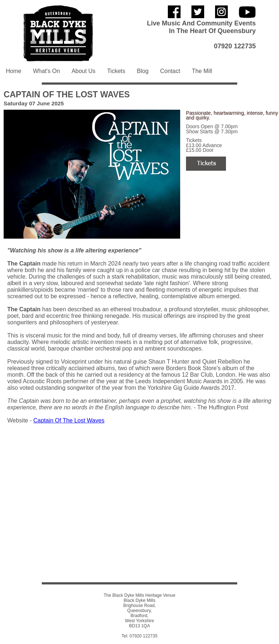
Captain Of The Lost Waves (69, 420)
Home (14, 71)
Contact (170, 71)
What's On (46, 71)
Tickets (116, 71)
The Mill (202, 71)
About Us (84, 71)
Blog (143, 71)
